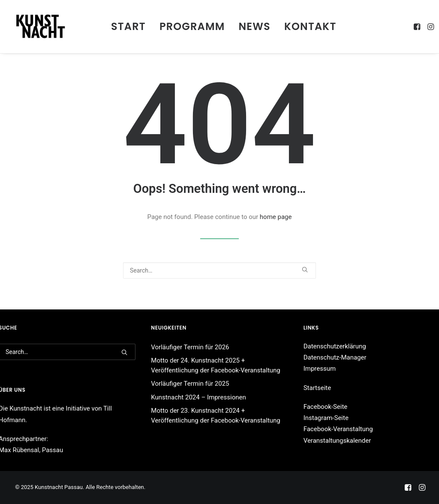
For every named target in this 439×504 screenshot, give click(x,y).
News (255, 26)
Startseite (317, 388)
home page (276, 217)
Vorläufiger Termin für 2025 (190, 384)
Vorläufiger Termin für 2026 (190, 347)
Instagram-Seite (326, 418)
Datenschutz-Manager (335, 357)
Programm (192, 26)
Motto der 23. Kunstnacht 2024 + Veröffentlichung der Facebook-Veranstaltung (215, 415)
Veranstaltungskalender (337, 441)
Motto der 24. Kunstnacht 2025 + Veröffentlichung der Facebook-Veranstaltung (215, 365)
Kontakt (310, 26)
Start (128, 26)
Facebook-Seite (326, 407)
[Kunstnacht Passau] (41, 27)
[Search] (219, 270)
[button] (418, 27)
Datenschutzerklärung (335, 346)
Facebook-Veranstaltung (338, 429)
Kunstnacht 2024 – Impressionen (198, 397)
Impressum (320, 369)
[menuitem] (128, 27)
